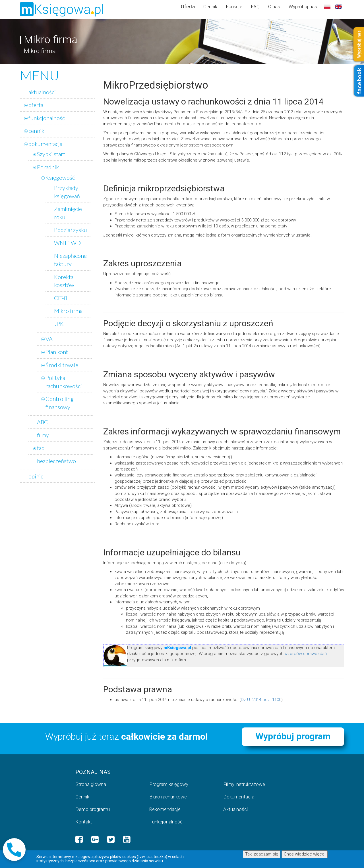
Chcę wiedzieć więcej (305, 854)
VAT (50, 339)
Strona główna (91, 784)
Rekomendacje (165, 809)
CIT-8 (61, 298)
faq (41, 448)
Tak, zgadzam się (262, 854)
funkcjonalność (47, 118)
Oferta (188, 7)
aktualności (42, 92)
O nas (274, 7)
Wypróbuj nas (303, 7)
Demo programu (93, 809)
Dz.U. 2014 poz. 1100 (261, 700)
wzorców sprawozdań (306, 654)
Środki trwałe (62, 365)
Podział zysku (71, 230)
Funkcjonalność (166, 822)
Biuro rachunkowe (168, 797)
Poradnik (48, 167)
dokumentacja (45, 144)
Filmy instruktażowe (244, 784)
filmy (43, 435)
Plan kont (57, 352)
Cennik (210, 7)
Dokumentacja (239, 797)
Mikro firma (68, 311)
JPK (59, 324)
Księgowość (60, 177)
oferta (36, 105)
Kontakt (84, 822)
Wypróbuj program (293, 736)
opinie (36, 476)
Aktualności (235, 809)
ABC (43, 422)
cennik (36, 131)
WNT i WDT (69, 243)
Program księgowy (169, 784)
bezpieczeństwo (56, 461)
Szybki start (51, 154)
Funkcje (234, 7)
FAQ (255, 7)
